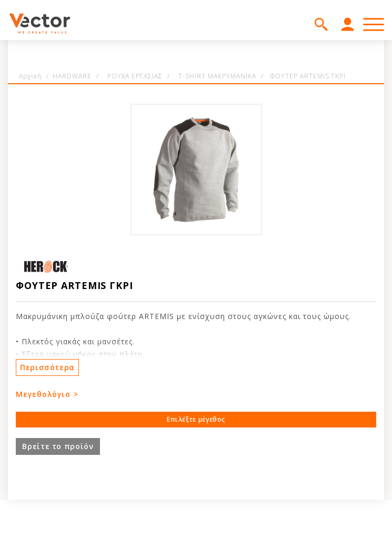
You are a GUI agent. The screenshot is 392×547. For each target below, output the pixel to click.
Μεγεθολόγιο (43, 394)
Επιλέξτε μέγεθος (196, 419)
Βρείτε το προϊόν (58, 446)
